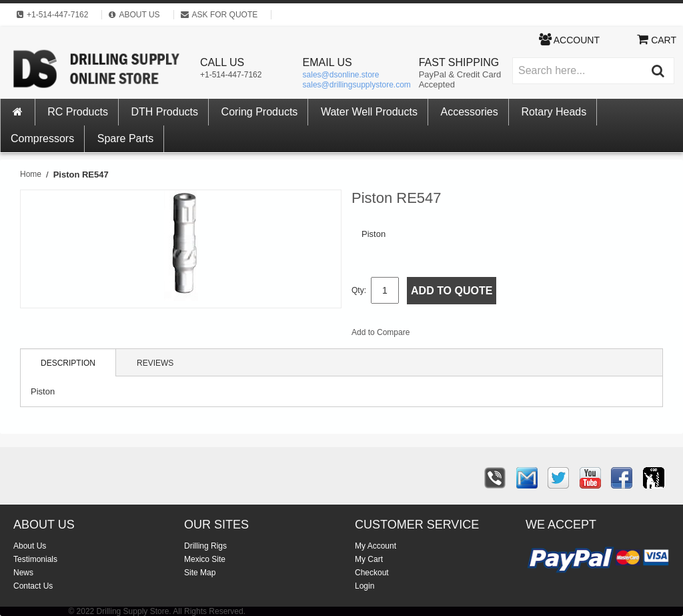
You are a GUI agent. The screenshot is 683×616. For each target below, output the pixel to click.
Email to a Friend (438, 335)
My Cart (369, 559)
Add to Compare (381, 332)
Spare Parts (125, 138)
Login (365, 586)
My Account (376, 546)
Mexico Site (205, 559)
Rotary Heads (554, 112)
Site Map (200, 573)
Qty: (359, 290)
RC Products (78, 112)
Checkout (372, 573)
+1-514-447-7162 (231, 75)
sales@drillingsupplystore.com (357, 85)
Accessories (470, 112)
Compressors (42, 138)
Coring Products (260, 112)
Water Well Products (369, 112)
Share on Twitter (491, 335)
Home (31, 174)
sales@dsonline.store (341, 75)
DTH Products (165, 112)
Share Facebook (464, 335)
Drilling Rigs (205, 546)
